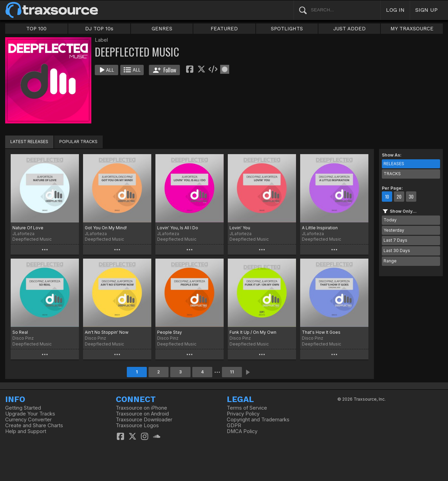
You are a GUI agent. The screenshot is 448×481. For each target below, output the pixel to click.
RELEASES (394, 164)
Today (390, 220)
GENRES (162, 29)
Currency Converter (28, 420)
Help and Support (26, 431)
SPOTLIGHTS (287, 29)
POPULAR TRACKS (78, 142)
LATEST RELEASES (29, 142)
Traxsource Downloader (144, 420)
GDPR (234, 425)
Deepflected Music (32, 239)
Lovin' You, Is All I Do (178, 228)
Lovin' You (240, 228)
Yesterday (394, 230)
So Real (20, 332)
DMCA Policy (242, 431)
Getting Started (23, 408)
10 (387, 197)
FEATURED (224, 29)
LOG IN (395, 10)
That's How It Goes (321, 332)
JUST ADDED (349, 29)
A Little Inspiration (320, 228)
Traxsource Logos (137, 425)
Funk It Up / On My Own (253, 332)
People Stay (170, 332)
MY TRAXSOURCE (412, 29)
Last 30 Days (397, 250)
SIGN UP (426, 10)
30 (411, 197)
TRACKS (392, 174)
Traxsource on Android (142, 414)
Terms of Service (247, 408)
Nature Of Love (28, 228)
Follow (165, 70)
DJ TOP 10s (99, 29)
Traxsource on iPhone (141, 408)
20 (399, 197)
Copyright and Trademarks (258, 420)
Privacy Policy (243, 414)
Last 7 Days (395, 240)
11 (232, 372)
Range (390, 261)
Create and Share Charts (34, 425)
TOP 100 (36, 29)
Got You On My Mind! (106, 228)
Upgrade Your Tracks (30, 414)
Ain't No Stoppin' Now (107, 332)
